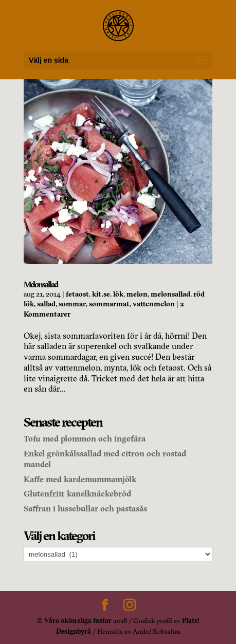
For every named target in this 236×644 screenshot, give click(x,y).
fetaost (77, 294)
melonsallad (170, 294)
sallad (46, 304)
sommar (72, 304)
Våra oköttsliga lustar (78, 620)
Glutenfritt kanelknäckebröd (77, 493)
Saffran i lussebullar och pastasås (85, 508)
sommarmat (109, 304)
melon (137, 294)
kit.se (101, 294)
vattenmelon (154, 304)
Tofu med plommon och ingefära (85, 438)
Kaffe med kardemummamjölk (80, 479)
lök (118, 294)
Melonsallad (41, 284)
